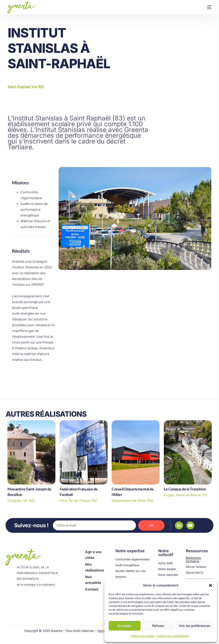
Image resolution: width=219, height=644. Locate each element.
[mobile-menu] (205, 7)
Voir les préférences (195, 626)
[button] (210, 585)
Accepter (125, 626)
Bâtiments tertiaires (193, 559)
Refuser (158, 626)
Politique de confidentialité (173, 636)
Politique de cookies (143, 636)
